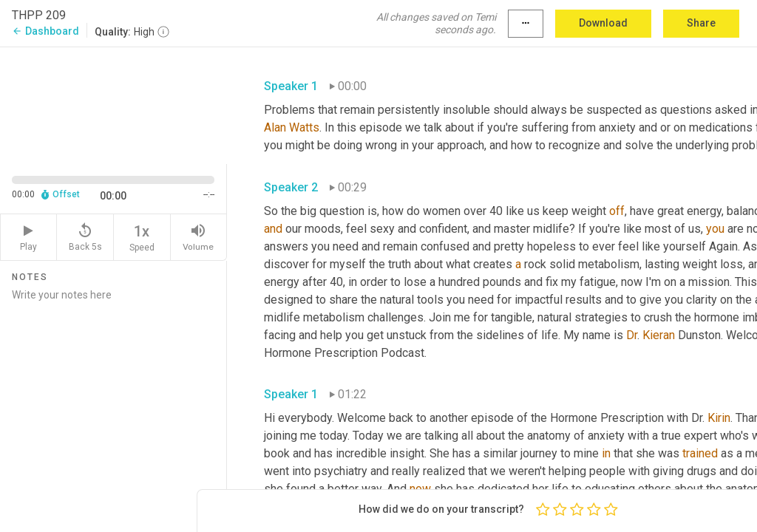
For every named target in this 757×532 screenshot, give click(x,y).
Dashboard (45, 31)
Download (603, 23)
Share (701, 23)
